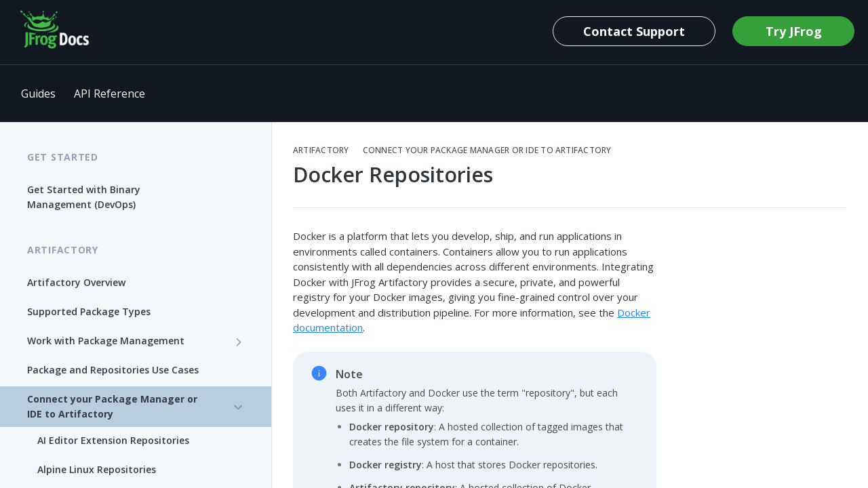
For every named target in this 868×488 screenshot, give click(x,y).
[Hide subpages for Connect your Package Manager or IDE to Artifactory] (239, 407)
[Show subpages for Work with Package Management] (239, 342)
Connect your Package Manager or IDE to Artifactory (487, 150)
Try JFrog (794, 31)
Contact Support (634, 31)
